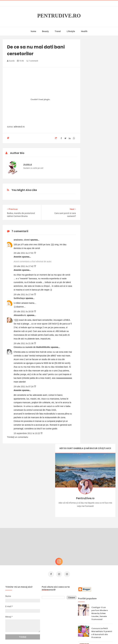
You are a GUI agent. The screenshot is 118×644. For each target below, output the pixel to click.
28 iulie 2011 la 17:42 (24, 266)
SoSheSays (20, 298)
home (33, 31)
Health (84, 31)
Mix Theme (84, 636)
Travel (58, 31)
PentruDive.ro (59, 16)
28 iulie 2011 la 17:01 (24, 253)
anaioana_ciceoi (22, 240)
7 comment (32, 61)
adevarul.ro (19, 127)
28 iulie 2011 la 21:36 (24, 343)
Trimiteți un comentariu (18, 437)
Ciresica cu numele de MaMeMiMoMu (32, 347)
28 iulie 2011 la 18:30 (24, 311)
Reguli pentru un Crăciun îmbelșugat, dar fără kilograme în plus (101, 588)
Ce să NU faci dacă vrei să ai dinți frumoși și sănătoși (101, 570)
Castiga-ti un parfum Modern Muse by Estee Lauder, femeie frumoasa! (100, 534)
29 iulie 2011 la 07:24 (24, 387)
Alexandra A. (20, 315)
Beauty (45, 31)
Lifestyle (71, 31)
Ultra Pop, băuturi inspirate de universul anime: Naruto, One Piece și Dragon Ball (102, 609)
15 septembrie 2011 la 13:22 (27, 433)
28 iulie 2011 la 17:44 (24, 294)
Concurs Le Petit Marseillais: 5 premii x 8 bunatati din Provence (102, 554)
